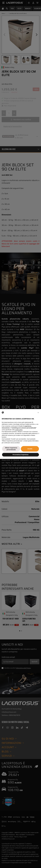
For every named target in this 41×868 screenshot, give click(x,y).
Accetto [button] (30, 449)
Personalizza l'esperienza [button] (20, 455)
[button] (38, 413)
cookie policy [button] (19, 430)
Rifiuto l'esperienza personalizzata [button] (11, 449)
